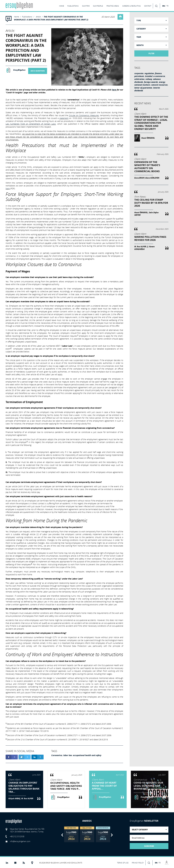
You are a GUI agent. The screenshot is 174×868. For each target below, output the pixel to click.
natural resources (159, 85)
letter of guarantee (143, 88)
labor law (68, 755)
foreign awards (151, 82)
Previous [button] (62, 835)
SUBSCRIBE (149, 846)
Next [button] (112, 835)
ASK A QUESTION (38, 71)
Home (16, 17)
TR (167, 6)
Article (38, 17)
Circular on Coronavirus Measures (84, 115)
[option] (71, 834)
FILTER (151, 53)
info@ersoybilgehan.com (20, 841)
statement (64, 118)
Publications (27, 17)
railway (149, 79)
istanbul (149, 76)
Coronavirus (57, 755)
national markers (142, 85)
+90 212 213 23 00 (17, 836)
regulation (149, 73)
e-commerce (159, 76)
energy (162, 82)
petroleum (139, 76)
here (114, 90)
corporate (139, 73)
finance (158, 73)
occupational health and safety (87, 755)
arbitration (139, 79)
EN (164, 6)
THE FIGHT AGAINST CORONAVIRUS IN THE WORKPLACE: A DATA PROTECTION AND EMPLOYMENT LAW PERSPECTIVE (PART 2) (51, 18)
